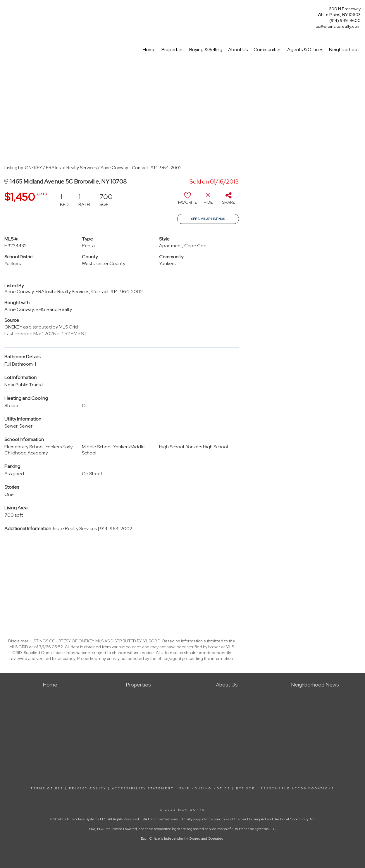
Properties (172, 50)
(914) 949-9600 (345, 20)
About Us (238, 50)
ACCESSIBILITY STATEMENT (143, 789)
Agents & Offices (305, 50)
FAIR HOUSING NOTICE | (207, 789)
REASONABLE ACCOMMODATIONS (297, 789)
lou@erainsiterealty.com (338, 26)
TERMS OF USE (47, 789)
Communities (267, 50)
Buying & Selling (206, 50)
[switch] (187, 200)
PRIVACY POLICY (88, 789)
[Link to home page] (6, 11)
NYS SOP (246, 789)
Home (149, 50)
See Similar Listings (208, 219)
